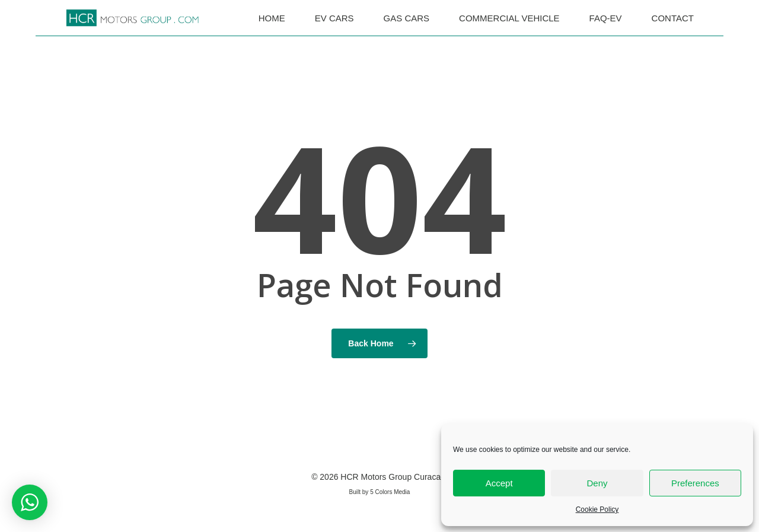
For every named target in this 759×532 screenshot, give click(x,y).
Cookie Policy (597, 509)
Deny (597, 483)
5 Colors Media (390, 492)
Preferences (695, 483)
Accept (499, 483)
